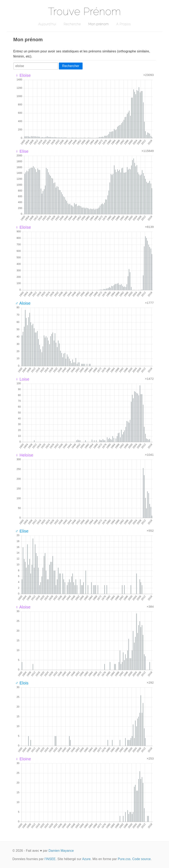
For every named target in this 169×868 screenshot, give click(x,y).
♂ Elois (22, 683)
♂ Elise (22, 531)
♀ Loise (22, 379)
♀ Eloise (23, 75)
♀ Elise (22, 151)
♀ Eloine (23, 759)
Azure (86, 859)
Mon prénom (98, 24)
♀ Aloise (23, 607)
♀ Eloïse (23, 227)
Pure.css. (125, 859)
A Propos (124, 24)
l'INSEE (50, 859)
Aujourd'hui (47, 24)
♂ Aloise (23, 303)
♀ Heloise (24, 455)
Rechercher (71, 66)
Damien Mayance (61, 851)
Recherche (72, 24)
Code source (142, 859)
